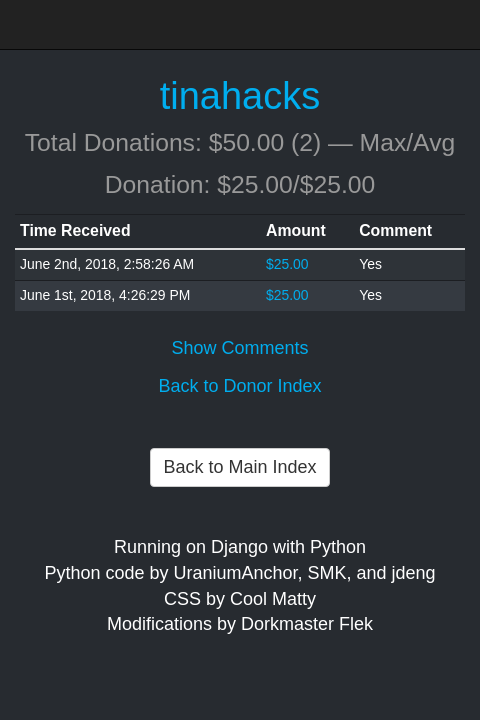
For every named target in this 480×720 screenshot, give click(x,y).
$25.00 (287, 264)
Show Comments (239, 348)
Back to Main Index (239, 467)
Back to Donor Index (239, 386)
